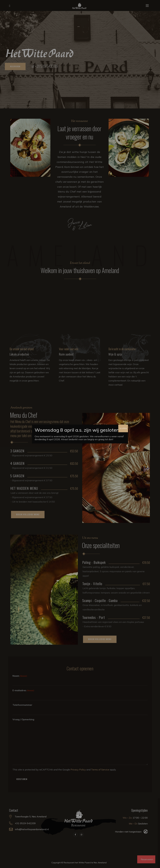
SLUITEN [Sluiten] (123, 428)
